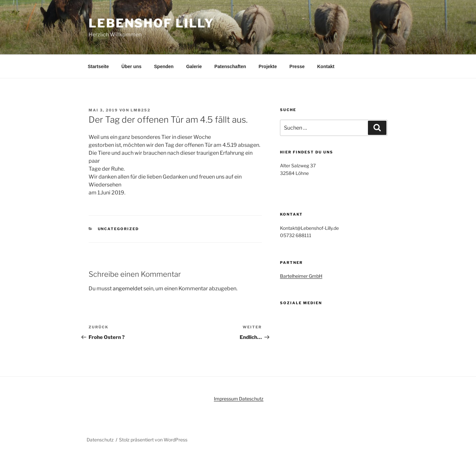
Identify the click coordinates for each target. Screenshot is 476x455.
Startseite (99, 66)
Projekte (268, 66)
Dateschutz (251, 399)
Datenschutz (100, 440)
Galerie (194, 66)
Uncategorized (119, 229)
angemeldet (128, 289)
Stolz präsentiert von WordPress (153, 440)
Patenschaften (230, 66)
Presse (297, 66)
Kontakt (326, 66)
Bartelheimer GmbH (301, 276)
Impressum (226, 399)
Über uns (131, 66)
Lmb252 (140, 110)
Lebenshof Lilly (151, 23)
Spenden (164, 66)
